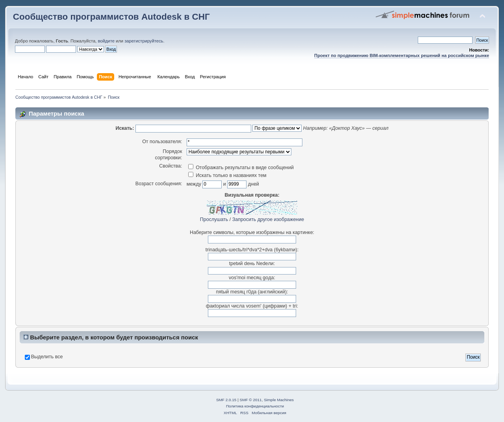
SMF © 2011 (251, 400)
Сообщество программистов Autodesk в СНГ (111, 17)
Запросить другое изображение (268, 219)
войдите (106, 41)
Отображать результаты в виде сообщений (241, 168)
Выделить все (47, 357)
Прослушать (214, 219)
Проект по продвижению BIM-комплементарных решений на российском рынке (402, 55)
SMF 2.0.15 (226, 400)
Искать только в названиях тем (227, 175)
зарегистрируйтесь (144, 41)
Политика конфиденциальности (255, 406)
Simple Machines (279, 400)
